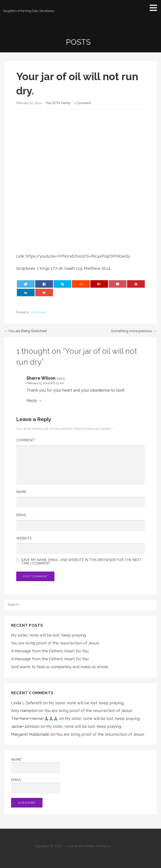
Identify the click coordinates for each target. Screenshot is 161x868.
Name (21, 492)
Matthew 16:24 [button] (97, 268)
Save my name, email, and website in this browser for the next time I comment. (81, 562)
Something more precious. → (134, 331)
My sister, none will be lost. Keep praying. (49, 635)
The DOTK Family (58, 103)
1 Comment (83, 103)
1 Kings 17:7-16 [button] (50, 268)
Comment (26, 440)
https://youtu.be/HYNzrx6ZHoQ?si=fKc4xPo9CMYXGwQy (78, 256)
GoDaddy (120, 846)
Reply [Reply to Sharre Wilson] (32, 400)
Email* (36, 786)
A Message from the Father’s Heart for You (50, 651)
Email (21, 515)
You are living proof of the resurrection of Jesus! (55, 643)
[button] (155, 8)
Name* (36, 765)
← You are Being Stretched (25, 331)
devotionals (39, 312)
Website (24, 538)
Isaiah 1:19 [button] (73, 268)
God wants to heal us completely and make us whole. (60, 667)
